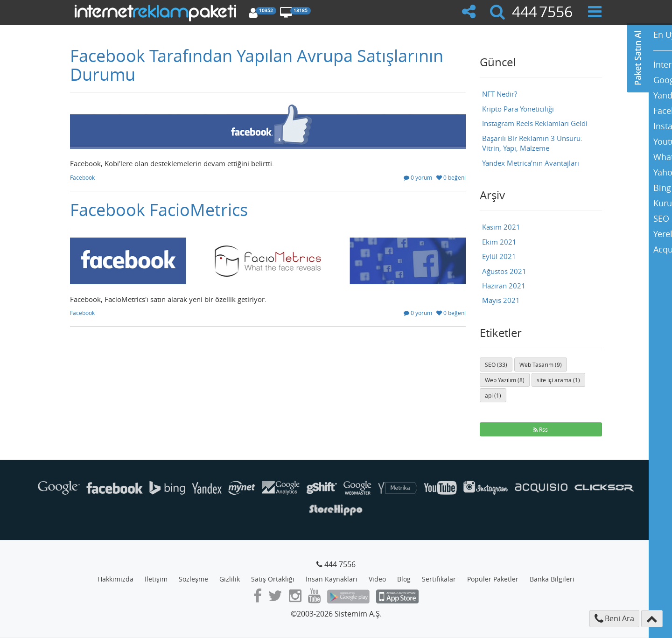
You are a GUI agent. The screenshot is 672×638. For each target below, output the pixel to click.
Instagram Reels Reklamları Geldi (535, 123)
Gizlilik (230, 579)
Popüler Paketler (493, 579)
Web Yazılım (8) (505, 380)
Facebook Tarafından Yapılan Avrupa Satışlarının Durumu (257, 65)
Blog (404, 579)
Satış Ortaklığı (273, 579)
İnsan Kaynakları (332, 579)
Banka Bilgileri (552, 579)
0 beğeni (451, 177)
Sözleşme (193, 579)
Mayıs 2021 (501, 300)
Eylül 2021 (499, 256)
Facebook (82, 177)
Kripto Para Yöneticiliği (518, 109)
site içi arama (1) (558, 380)
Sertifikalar (439, 579)
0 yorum (418, 177)
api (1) (493, 395)
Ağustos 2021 (504, 271)
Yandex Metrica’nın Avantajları (531, 163)
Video (377, 579)
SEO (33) (496, 365)
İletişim (156, 579)
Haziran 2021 (504, 286)
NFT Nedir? (500, 94)
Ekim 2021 (499, 242)
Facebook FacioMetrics (159, 210)
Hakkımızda (115, 579)
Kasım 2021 (501, 227)
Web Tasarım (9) (541, 365)
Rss (541, 429)
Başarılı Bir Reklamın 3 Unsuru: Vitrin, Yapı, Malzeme (532, 143)
